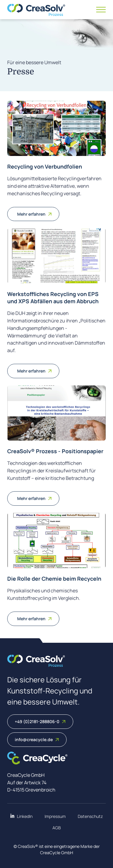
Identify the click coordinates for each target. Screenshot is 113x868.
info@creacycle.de (37, 739)
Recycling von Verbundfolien (45, 166)
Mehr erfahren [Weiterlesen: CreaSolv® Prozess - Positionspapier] (35, 498)
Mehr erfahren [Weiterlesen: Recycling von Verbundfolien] (35, 214)
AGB (57, 828)
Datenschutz (90, 816)
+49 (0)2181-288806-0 (40, 721)
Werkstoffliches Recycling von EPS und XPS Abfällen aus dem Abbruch (53, 297)
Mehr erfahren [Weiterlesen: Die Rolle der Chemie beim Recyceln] (35, 619)
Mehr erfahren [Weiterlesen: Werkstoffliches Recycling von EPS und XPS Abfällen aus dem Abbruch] (35, 371)
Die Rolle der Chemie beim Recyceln (54, 579)
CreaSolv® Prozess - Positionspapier (55, 451)
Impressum (55, 816)
